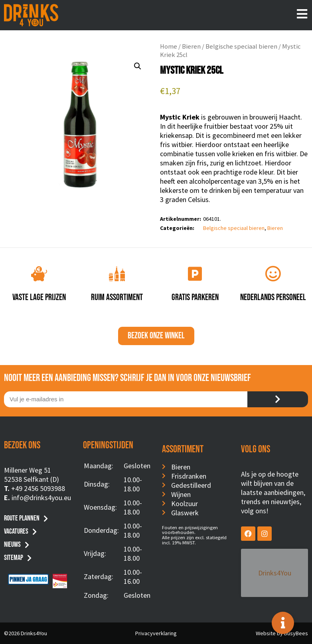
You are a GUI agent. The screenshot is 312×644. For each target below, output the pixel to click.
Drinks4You (273, 561)
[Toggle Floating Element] (283, 623)
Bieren (191, 46)
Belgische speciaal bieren (241, 46)
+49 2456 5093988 (38, 488)
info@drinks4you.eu (41, 498)
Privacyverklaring (156, 633)
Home (169, 46)
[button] (138, 66)
